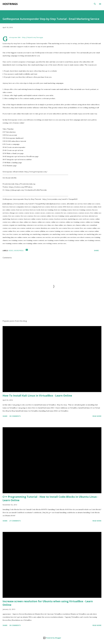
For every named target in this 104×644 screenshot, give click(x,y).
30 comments (15, 416)
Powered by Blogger (52, 638)
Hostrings (10, 4)
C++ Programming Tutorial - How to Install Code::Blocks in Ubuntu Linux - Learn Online (50, 498)
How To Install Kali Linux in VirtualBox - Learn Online (37, 395)
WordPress (19, 250)
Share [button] (96, 250)
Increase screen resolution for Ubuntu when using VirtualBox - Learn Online (48, 603)
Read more (97, 416)
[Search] (95, 4)
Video (11, 250)
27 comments (15, 521)
